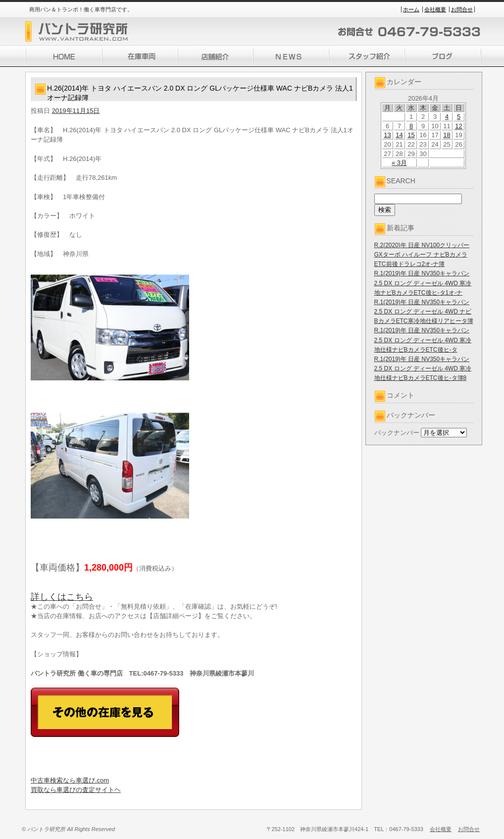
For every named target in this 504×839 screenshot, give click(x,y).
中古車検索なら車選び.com (70, 780)
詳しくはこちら (62, 597)
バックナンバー (397, 433)
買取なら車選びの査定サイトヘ (76, 790)
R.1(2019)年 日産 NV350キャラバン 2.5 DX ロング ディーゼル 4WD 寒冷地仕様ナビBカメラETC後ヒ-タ (423, 340)
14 (399, 135)
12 (458, 126)
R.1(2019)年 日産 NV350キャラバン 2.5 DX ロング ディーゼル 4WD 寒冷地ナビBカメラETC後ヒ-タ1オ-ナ (423, 283)
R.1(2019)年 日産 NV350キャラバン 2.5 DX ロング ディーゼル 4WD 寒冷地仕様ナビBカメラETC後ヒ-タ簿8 (423, 368)
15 (411, 135)
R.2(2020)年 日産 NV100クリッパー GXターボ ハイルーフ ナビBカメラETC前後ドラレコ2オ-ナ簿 (422, 255)
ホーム (411, 9)
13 (387, 135)
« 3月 (399, 163)
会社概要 (435, 9)
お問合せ (462, 9)
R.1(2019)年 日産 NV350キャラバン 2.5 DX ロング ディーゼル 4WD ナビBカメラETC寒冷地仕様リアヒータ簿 (424, 312)
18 (447, 135)
